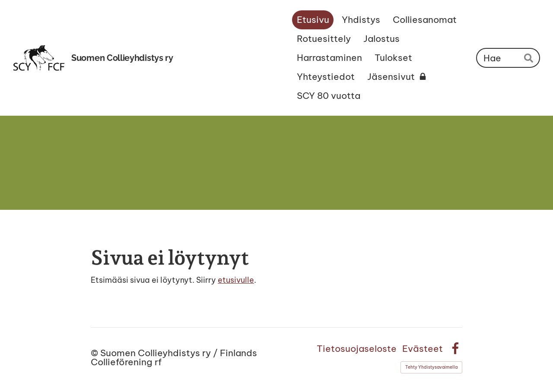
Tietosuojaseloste (357, 349)
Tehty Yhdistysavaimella (431, 367)
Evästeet (423, 349)
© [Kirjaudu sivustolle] (95, 353)
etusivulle (236, 280)
